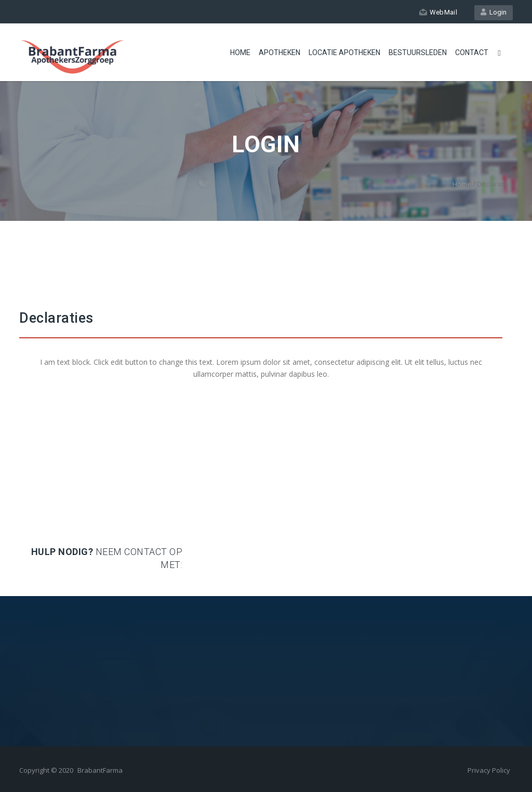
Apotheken (280, 52)
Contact (472, 52)
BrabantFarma (100, 770)
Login (494, 12)
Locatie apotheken (344, 52)
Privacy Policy (489, 770)
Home (240, 52)
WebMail (438, 12)
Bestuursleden (418, 52)
